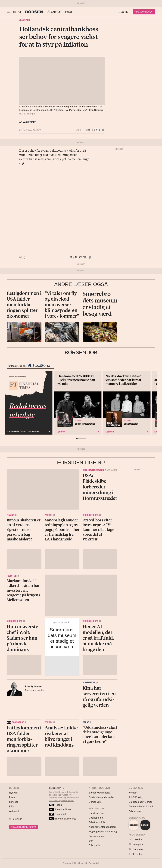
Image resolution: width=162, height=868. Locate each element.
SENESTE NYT (55, 12)
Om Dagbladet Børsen (141, 802)
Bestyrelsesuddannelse (102, 797)
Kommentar (89, 683)
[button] (14, 12)
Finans (10, 515)
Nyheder (14, 793)
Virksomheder (90, 515)
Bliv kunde (95, 845)
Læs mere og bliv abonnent (62, 800)
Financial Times (60, 809)
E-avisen (18, 819)
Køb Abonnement (144, 12)
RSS (11, 806)
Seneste (14, 802)
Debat (86, 722)
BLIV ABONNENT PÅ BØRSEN (24, 827)
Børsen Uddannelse (100, 793)
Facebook (136, 849)
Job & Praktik (136, 797)
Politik (48, 515)
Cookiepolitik (96, 818)
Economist (57, 814)
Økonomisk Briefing (62, 819)
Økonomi (25, 20)
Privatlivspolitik (97, 822)
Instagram (136, 844)
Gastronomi (60, 622)
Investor (12, 576)
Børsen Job (95, 802)
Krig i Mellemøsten (93, 470)
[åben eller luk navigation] (9, 12)
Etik (91, 841)
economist (15, 722)
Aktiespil (14, 811)
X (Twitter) (136, 854)
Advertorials (135, 811)
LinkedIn (135, 839)
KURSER (69, 12)
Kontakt (133, 793)
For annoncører (97, 836)
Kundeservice (96, 813)
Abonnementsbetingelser (103, 827)
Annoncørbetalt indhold (142, 806)
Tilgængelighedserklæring (103, 831)
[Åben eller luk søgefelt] (20, 12)
